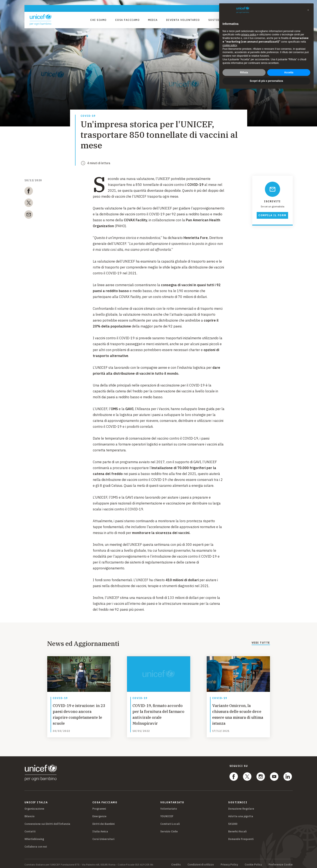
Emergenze (99, 814)
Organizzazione (34, 807)
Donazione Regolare (241, 807)
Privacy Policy (229, 863)
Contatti (30, 829)
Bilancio (30, 814)
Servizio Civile (169, 829)
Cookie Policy (253, 863)
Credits (176, 863)
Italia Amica (100, 829)
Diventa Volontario (183, 20)
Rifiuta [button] (244, 72)
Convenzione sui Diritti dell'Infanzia (47, 822)
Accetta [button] (289, 72)
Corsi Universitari (103, 837)
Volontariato (169, 807)
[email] (29, 215)
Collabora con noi (36, 845)
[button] (308, 10)
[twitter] (29, 204)
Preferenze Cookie (281, 863)
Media (153, 20)
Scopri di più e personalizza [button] (266, 81)
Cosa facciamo (127, 20)
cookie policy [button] (230, 45)
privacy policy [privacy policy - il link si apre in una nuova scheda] (249, 35)
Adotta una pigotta (241, 814)
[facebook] (29, 192)
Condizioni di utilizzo (201, 863)
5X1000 (233, 822)
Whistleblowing (34, 837)
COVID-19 (88, 116)
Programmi (99, 807)
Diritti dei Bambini (103, 822)
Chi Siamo (98, 20)
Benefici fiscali (237, 829)
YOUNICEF (167, 814)
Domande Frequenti (241, 837)
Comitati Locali (170, 822)
